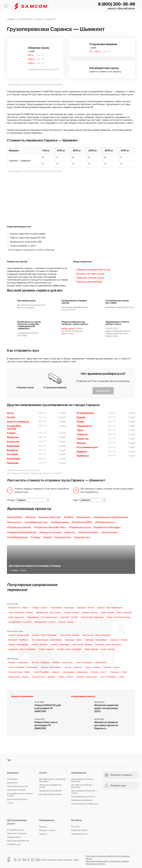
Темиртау (82, 434)
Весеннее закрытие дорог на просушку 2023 (106, 708)
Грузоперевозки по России (83, 797)
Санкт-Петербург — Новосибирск (91, 663)
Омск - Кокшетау (16, 617)
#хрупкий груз (63, 537)
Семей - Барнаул (46, 649)
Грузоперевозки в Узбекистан (84, 804)
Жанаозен (13, 437)
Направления (79, 773)
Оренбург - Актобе (85, 608)
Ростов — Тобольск (73, 667)
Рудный (81, 417)
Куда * (76, 500)
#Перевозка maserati (19, 527)
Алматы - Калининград (19, 635)
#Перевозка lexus (105, 522)
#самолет (70, 532)
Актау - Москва (108, 649)
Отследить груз (14, 844)
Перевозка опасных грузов (90, 278)
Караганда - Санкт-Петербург (22, 649)
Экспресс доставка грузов (90, 274)
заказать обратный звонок (121, 9)
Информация (46, 820)
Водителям (12, 783)
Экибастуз (83, 456)
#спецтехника (109, 532)
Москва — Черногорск (63, 663)
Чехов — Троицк (92, 667)
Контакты (76, 820)
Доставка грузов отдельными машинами (52, 780)
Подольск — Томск (119, 672)
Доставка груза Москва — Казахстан (83, 786)
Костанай (12, 454)
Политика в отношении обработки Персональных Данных (108, 857)
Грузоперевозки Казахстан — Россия (84, 792)
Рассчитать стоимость (17, 834)
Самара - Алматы (40, 608)
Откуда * (11, 500)
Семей (80, 422)
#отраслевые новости (83, 696)
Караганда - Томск (73, 640)
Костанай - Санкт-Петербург (108, 645)
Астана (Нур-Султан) (14, 427)
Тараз (80, 430)
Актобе (11, 417)
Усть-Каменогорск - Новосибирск (47, 640)
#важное (30, 517)
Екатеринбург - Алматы (45, 622)
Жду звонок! (103, 391)
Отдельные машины (103, 44)
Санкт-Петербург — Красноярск (23, 667)
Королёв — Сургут (111, 667)
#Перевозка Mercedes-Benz (50, 527)
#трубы (47, 537)
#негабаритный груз (36, 522)
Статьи (10, 803)
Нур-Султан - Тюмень (82, 645)
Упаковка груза (14, 837)
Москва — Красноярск (18, 663)
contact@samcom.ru (80, 834)
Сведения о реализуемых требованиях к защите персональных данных (107, 863)
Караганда (13, 446)
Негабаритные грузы (104, 68)
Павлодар (13, 463)
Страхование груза (15, 830)
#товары (35, 537)
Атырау (11, 433)
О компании (12, 779)
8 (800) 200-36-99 (117, 4)
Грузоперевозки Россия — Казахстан (83, 780)
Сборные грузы (38, 48)
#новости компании (22, 696)
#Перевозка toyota (80, 527)
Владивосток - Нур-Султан (48, 613)
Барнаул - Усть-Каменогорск (110, 608)
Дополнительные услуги (17, 822)
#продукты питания (50, 532)
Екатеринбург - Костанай (20, 622)
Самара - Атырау (71, 613)
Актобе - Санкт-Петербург (69, 649)
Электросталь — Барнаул (44, 677)
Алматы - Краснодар (60, 645)
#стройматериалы (17, 537)
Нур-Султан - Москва (69, 635)
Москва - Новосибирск (51, 667)
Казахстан (13, 442)
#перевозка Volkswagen (107, 527)
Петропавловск (85, 413)
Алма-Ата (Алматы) (18, 422)
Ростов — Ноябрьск (40, 663)
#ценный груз (82, 537)
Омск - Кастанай (124, 613)
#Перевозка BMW (82, 522)
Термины (43, 834)
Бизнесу (43, 827)
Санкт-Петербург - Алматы (21, 613)
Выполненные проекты (17, 799)
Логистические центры (17, 786)
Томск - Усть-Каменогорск (119, 617)
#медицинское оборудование (111, 517)
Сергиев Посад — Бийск (19, 672)
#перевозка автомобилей (21, 532)
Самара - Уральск (90, 613)
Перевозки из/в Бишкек (82, 800)
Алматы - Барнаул (39, 645)
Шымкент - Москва (119, 640)
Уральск (81, 443)
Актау (10, 413)
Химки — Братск (66, 677)
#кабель (69, 517)
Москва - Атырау (66, 622)
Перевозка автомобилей (89, 282)
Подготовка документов (18, 841)
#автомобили (15, 517)
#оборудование (60, 522)
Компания (13, 773)
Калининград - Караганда (92, 617)
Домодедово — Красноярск (75, 672)
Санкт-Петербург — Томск (112, 677)
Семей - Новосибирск (18, 645)
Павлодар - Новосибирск (96, 640)
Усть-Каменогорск (87, 447)
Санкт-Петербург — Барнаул (47, 672)
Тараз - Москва (91, 649)
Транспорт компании (16, 790)
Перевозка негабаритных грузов (93, 270)
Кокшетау (13, 450)
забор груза (68, 329)
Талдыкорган (84, 426)
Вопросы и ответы (47, 830)
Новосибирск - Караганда (62, 608)
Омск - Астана (107, 613)
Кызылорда (14, 459)
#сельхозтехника (88, 532)
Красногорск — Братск (19, 677)
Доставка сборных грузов (50, 794)
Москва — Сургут (99, 672)
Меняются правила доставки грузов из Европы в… (106, 725)
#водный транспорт (50, 517)
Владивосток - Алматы (18, 608)
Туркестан (83, 439)
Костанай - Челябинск (18, 640)
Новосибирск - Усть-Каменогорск (42, 617)
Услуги (43, 773)
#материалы (83, 517)
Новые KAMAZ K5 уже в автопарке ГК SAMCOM (48, 708)
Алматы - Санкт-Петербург (44, 635)
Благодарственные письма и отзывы (20, 795)
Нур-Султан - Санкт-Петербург (97, 635)
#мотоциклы (14, 522)
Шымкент (82, 452)
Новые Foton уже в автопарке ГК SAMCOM (46, 725)
